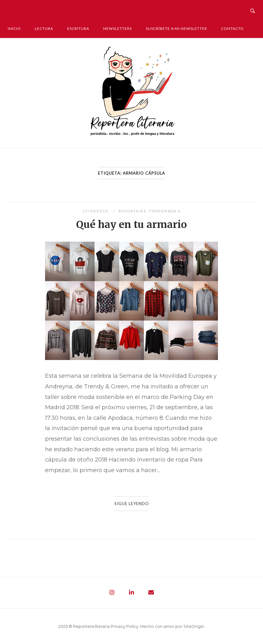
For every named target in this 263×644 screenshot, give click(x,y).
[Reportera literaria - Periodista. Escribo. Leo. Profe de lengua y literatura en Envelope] (151, 593)
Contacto (232, 28)
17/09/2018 (96, 211)
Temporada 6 (165, 211)
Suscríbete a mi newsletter (176, 28)
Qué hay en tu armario (131, 225)
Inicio (14, 28)
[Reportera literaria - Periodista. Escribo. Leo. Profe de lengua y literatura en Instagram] (112, 593)
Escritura (78, 28)
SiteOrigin (194, 626)
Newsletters (118, 28)
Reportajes (132, 211)
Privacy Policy (125, 626)
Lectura (44, 28)
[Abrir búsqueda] (253, 9)
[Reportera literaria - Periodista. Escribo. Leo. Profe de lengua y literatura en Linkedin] (131, 593)
